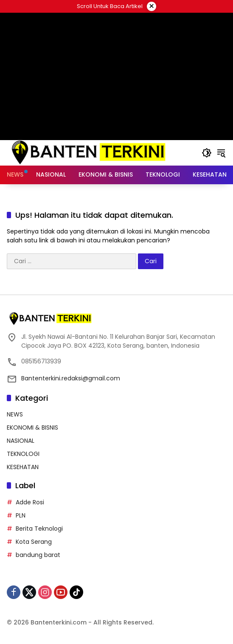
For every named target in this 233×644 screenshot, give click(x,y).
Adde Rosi (30, 502)
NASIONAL (21, 441)
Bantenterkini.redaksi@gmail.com (71, 378)
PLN (21, 515)
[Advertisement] (116, 76)
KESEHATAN (23, 467)
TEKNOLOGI (23, 454)
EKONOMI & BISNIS (32, 427)
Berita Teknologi (39, 529)
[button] (207, 153)
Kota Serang (34, 542)
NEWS (15, 414)
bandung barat (38, 555)
